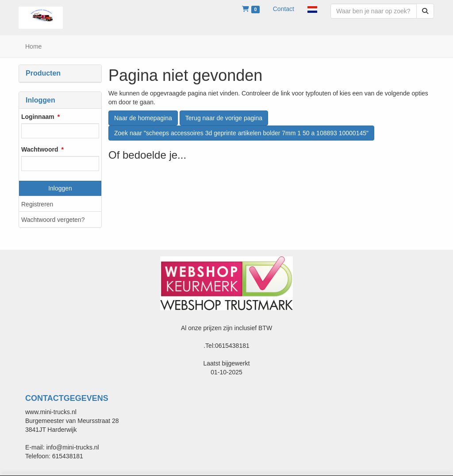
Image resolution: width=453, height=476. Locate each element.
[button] (312, 9)
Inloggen (60, 188)
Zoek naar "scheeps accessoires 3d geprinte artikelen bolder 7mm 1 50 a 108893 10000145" (241, 133)
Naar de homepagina (143, 118)
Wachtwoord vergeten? (53, 220)
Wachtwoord (40, 149)
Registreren (37, 204)
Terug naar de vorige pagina (224, 118)
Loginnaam (38, 117)
